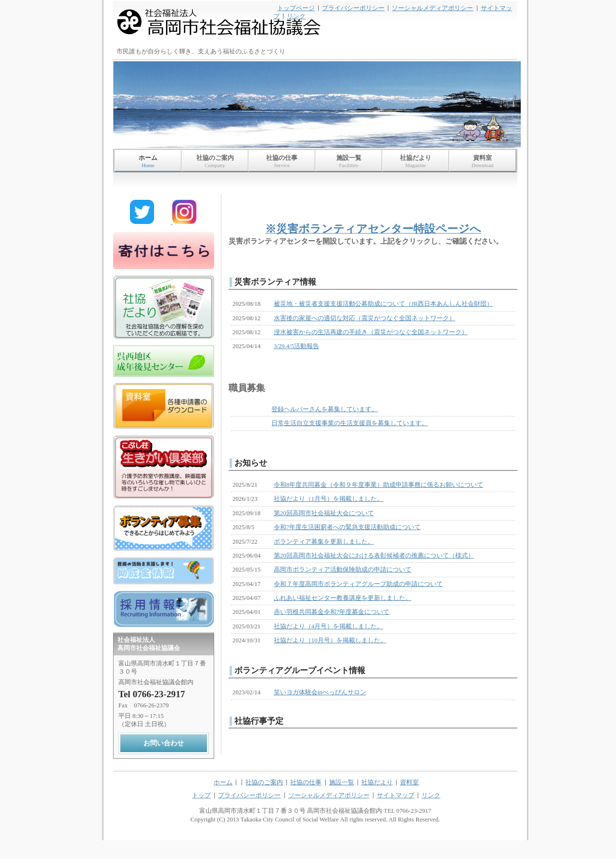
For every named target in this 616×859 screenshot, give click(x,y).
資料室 (482, 162)
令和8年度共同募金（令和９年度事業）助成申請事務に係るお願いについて (379, 485)
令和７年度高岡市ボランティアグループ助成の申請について (358, 584)
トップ (201, 795)
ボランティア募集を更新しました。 (324, 542)
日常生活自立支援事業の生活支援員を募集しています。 (350, 423)
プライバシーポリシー (353, 8)
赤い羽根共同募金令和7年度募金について (332, 612)
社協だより (416, 162)
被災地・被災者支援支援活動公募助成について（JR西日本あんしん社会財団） (384, 304)
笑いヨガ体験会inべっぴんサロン (320, 692)
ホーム (148, 162)
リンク (296, 16)
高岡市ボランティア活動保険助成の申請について (343, 570)
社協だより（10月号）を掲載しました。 (330, 640)
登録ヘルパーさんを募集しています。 (325, 409)
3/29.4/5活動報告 (296, 346)
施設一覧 (349, 162)
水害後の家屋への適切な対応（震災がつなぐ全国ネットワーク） (365, 318)
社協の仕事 (282, 162)
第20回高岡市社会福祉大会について (324, 513)
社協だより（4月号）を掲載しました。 (328, 626)
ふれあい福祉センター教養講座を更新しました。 (343, 598)
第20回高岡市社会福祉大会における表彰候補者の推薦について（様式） (374, 556)
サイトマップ (396, 795)
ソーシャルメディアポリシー (432, 8)
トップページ (296, 8)
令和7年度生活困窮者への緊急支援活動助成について (347, 527)
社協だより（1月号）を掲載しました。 (328, 499)
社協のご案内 (215, 162)
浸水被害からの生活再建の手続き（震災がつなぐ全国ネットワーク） (371, 332)
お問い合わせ (164, 743)
